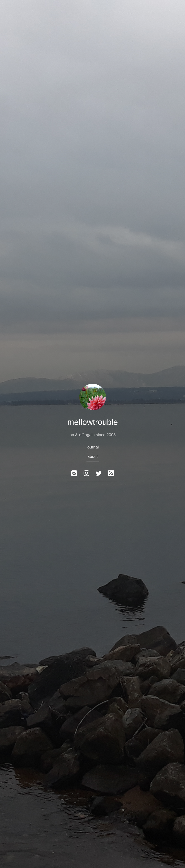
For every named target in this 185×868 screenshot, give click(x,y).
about (93, 457)
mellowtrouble (92, 422)
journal (92, 447)
